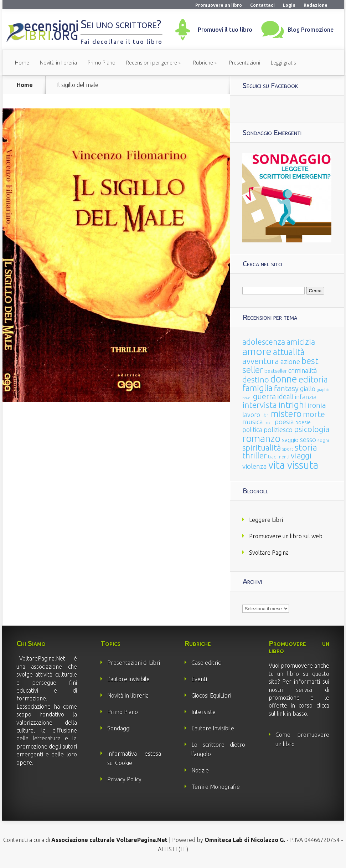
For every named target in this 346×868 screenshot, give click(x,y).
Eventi (199, 679)
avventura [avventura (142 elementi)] (261, 361)
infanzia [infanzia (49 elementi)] (306, 397)
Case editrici (206, 663)
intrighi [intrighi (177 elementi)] (292, 405)
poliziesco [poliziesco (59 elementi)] (278, 430)
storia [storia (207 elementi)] (306, 447)
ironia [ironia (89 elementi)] (317, 405)
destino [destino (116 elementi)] (256, 379)
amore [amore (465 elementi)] (257, 351)
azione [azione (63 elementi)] (290, 361)
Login (289, 5)
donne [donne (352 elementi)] (284, 379)
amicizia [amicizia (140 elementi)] (301, 342)
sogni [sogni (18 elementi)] (323, 440)
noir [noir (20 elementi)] (269, 422)
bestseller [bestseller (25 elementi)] (276, 371)
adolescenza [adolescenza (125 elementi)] (264, 342)
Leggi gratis (283, 63)
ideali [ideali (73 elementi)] (285, 397)
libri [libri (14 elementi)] (265, 415)
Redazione (316, 5)
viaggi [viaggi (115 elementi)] (301, 456)
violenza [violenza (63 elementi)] (255, 466)
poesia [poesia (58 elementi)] (284, 422)
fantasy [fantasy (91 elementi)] (286, 388)
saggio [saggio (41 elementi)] (290, 440)
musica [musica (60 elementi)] (253, 422)
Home (22, 63)
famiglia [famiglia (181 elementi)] (257, 388)
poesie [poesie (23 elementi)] (303, 422)
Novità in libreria (58, 63)
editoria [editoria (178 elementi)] (313, 379)
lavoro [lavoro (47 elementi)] (251, 415)
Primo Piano (102, 63)
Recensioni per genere (152, 63)
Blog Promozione (311, 30)
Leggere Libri (266, 520)
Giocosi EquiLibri (211, 695)
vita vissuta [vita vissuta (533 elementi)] (293, 465)
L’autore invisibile (128, 679)
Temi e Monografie (216, 787)
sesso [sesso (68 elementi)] (308, 440)
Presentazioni (245, 63)
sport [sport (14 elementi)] (288, 449)
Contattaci (262, 5)
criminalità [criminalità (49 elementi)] (303, 370)
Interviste (203, 712)
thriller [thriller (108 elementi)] (254, 456)
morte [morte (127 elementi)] (314, 414)
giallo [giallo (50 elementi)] (308, 389)
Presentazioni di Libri (134, 663)
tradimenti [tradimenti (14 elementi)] (279, 457)
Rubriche (203, 63)
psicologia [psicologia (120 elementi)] (312, 429)
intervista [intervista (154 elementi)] (260, 405)
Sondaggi (119, 728)
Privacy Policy (124, 779)
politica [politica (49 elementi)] (252, 430)
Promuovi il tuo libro (225, 30)
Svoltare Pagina (269, 553)
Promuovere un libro (219, 5)
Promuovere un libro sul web (286, 536)
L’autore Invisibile (213, 728)
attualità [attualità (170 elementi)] (289, 352)
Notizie (200, 770)
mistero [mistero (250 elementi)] (286, 414)
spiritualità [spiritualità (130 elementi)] (262, 448)
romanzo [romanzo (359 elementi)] (261, 438)
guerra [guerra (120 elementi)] (264, 396)
